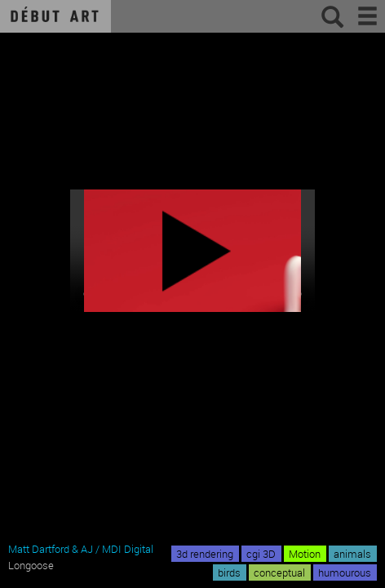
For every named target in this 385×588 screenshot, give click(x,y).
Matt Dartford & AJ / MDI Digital (81, 549)
